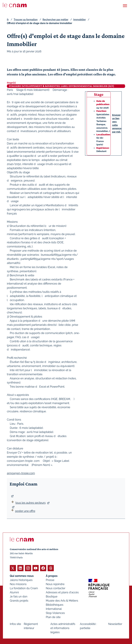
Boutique (52, 596)
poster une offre (23, 511)
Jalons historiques (21, 580)
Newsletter (115, 624)
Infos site (15, 624)
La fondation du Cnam (24, 588)
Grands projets (19, 600)
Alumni (14, 592)
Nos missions (18, 584)
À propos (52, 576)
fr (8, 20)
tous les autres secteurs (31, 503)
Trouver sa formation (26, 20)
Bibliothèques (55, 605)
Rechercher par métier (56, 20)
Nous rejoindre (55, 584)
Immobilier (80, 20)
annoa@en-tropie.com (21, 473)
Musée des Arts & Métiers (62, 600)
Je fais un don (19, 596)
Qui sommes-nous (22, 576)
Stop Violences (55, 613)
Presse (50, 580)
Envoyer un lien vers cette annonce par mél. (117, 123)
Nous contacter (56, 588)
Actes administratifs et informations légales (63, 628)
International (54, 609)
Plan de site (53, 617)
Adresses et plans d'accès (62, 592)
